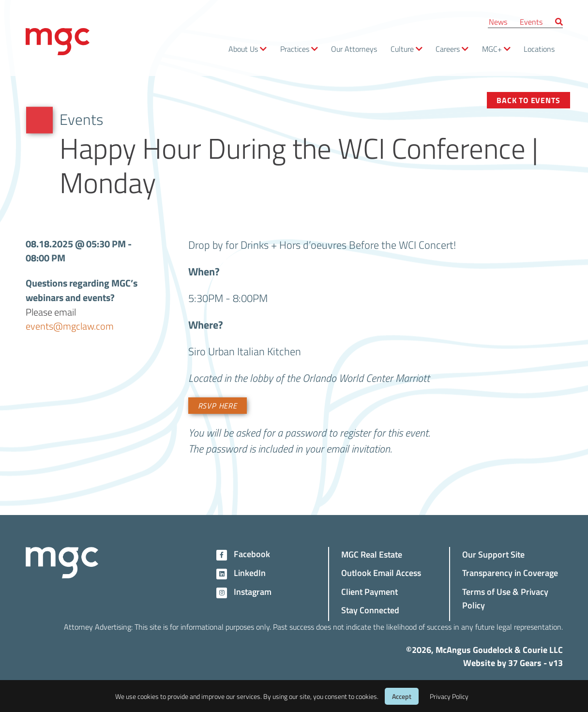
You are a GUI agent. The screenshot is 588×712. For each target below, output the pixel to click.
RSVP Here (218, 406)
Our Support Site (493, 554)
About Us (243, 49)
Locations (539, 49)
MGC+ (492, 49)
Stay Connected (370, 610)
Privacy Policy (449, 696)
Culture (402, 49)
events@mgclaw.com (70, 326)
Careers (448, 49)
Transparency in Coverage (510, 572)
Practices (295, 49)
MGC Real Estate (372, 554)
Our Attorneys (354, 49)
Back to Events (528, 100)
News (498, 22)
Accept (402, 696)
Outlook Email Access (381, 572)
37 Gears (525, 663)
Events (531, 22)
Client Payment (369, 591)
